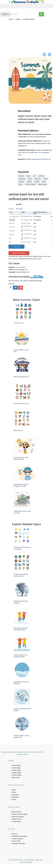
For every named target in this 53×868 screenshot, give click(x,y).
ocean (30, 179)
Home (11, 19)
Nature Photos (16, 812)
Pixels (23, 212)
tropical (29, 182)
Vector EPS (12, 223)
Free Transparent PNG (14, 216)
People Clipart (16, 770)
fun (34, 176)
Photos (14, 792)
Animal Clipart (16, 768)
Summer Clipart (29, 19)
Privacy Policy (16, 841)
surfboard (41, 176)
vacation (21, 182)
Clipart (18, 19)
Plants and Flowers (18, 817)
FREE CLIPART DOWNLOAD (12, 220)
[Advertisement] (26, 35)
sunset (46, 179)
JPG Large (11, 227)
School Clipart (16, 765)
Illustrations (15, 797)
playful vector (42, 184)
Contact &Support (17, 839)
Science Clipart (17, 775)
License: (11, 209)
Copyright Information (19, 843)
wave (44, 182)
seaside (37, 182)
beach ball (22, 179)
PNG (10, 239)
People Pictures (17, 819)
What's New (16, 777)
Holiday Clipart (16, 773)
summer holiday (30, 184)
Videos (14, 799)
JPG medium (12, 231)
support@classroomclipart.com (41, 159)
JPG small (11, 235)
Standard (20, 209)
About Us (15, 834)
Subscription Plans (17, 281)
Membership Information (19, 836)
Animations (15, 795)
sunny (21, 184)
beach (29, 176)
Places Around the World (20, 814)
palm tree (38, 179)
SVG (10, 242)
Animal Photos (16, 821)
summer (21, 176)
